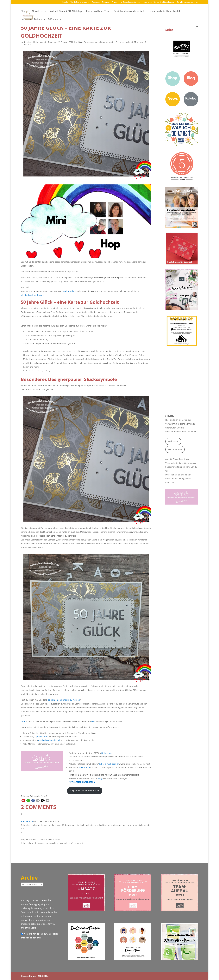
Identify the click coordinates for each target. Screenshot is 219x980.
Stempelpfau (27, 821)
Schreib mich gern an (109, 764)
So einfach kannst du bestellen (130, 12)
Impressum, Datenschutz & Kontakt (40, 20)
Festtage (120, 42)
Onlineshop (107, 753)
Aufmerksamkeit (92, 42)
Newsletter (38, 12)
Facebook (96, 2)
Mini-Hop (138, 42)
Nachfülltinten (175, 449)
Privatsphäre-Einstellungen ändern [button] (126, 2)
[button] (23, 801)
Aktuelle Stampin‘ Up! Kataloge (66, 12)
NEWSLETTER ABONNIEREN (82, 782)
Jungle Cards (68, 291)
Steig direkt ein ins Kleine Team (85, 791)
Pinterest (106, 2)
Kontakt (65, 2)
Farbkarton (173, 441)
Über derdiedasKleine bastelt (165, 12)
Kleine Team (85, 768)
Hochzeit (129, 42)
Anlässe (79, 42)
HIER (23, 721)
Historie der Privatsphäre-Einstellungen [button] (159, 2)
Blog (23, 12)
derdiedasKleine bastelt (35, 42)
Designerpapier (108, 42)
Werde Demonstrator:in (80, 2)
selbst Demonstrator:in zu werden (64, 700)
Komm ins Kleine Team (98, 12)
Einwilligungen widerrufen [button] (188, 2)
